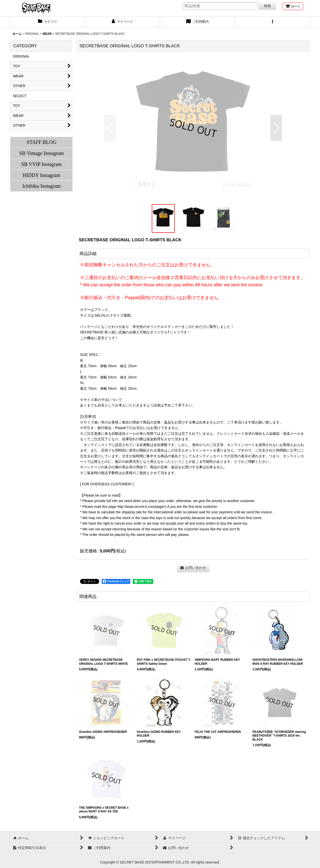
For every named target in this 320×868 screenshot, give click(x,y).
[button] (272, 22)
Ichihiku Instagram (41, 186)
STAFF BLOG (41, 142)
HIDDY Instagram (41, 175)
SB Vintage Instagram (41, 153)
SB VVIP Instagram (41, 164)
